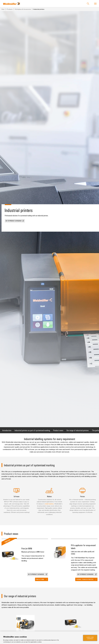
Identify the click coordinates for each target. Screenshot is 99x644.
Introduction (7, 430)
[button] (15, 221)
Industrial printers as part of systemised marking (32, 430)
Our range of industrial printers (78, 430)
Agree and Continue (90, 638)
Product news (58, 430)
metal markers (49, 504)
